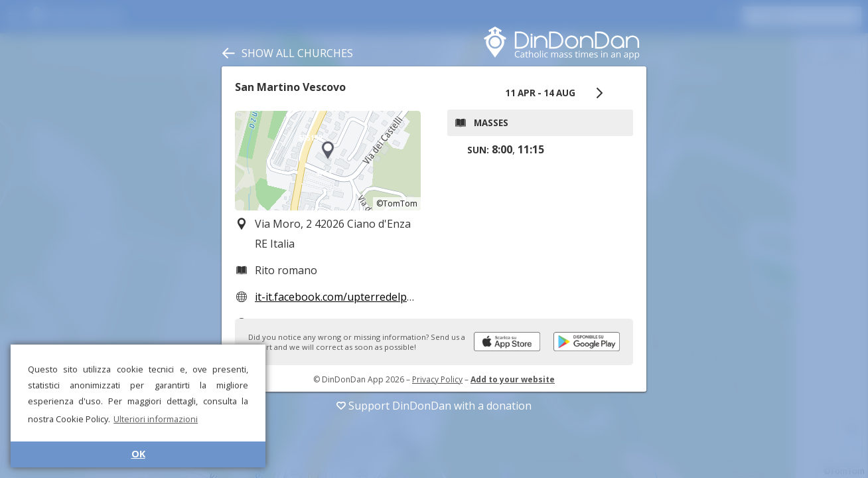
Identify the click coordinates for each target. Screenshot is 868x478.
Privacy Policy (437, 379)
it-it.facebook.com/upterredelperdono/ (351, 297)
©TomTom (397, 203)
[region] (328, 161)
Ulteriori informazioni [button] (156, 419)
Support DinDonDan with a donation (434, 406)
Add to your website (513, 379)
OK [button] (138, 454)
